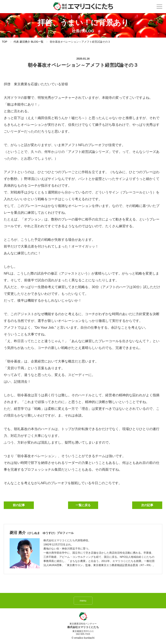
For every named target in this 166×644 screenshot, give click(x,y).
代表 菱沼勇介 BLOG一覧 (28, 42)
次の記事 (147, 505)
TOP (5, 42)
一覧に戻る (83, 505)
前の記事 (19, 505)
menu (83, 601)
